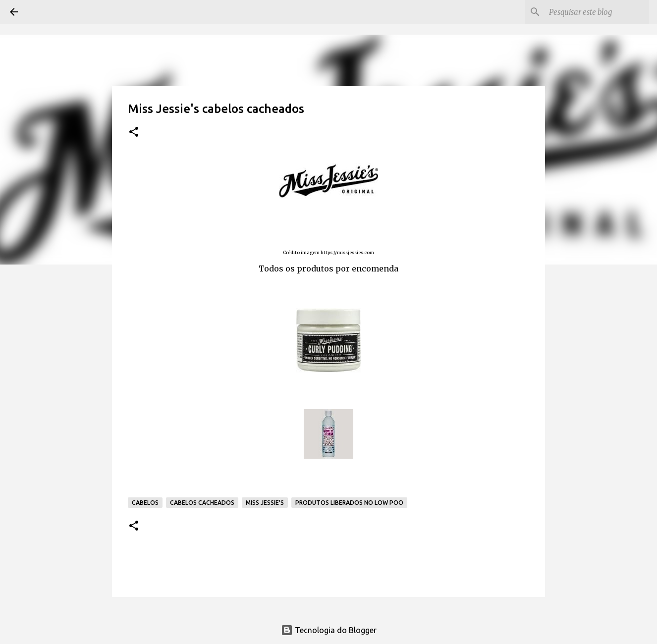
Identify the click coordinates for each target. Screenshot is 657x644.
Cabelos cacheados (202, 503)
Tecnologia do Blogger (329, 630)
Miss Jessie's (265, 503)
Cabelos (145, 503)
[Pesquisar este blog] (597, 12)
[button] (134, 133)
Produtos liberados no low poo (349, 503)
